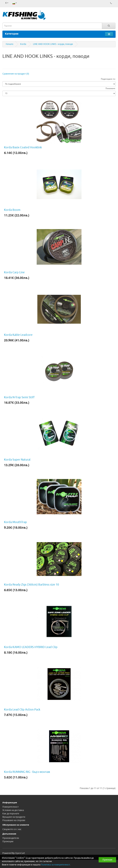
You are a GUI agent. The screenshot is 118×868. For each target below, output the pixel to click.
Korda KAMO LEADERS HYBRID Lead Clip (31, 647)
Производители (11, 838)
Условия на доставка (13, 810)
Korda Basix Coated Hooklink (23, 147)
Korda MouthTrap (15, 522)
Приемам (107, 860)
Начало (10, 44)
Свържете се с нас (12, 829)
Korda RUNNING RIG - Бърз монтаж (27, 772)
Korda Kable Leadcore (18, 335)
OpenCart (20, 853)
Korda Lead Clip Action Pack (22, 710)
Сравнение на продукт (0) (16, 74)
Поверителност (10, 807)
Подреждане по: (108, 79)
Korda (23, 44)
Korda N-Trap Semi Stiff (19, 397)
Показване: (111, 88)
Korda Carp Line (14, 272)
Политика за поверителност (55, 865)
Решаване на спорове (14, 820)
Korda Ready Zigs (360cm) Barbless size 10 (31, 585)
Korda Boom (12, 210)
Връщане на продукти (14, 817)
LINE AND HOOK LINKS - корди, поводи (53, 44)
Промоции (8, 841)
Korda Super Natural (17, 460)
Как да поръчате (11, 814)
